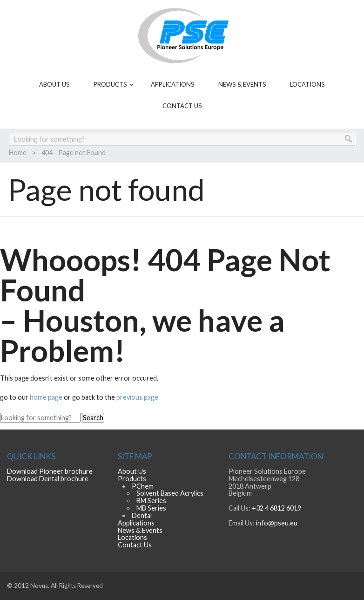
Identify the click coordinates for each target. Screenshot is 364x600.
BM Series (151, 501)
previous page (137, 397)
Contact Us (182, 106)
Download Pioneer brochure (50, 471)
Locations (307, 84)
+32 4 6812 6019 (276, 508)
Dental (142, 515)
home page (47, 397)
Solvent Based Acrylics (170, 493)
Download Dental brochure (48, 479)
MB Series (151, 508)
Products (110, 84)
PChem (143, 486)
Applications (173, 84)
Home (18, 153)
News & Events (242, 84)
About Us (54, 84)
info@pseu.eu (277, 523)
